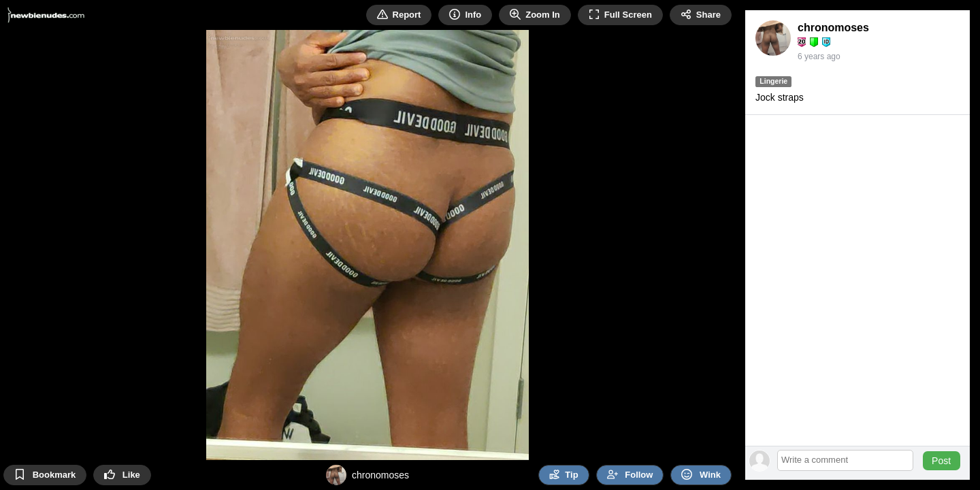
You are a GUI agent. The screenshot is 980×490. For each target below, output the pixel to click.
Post (941, 461)
